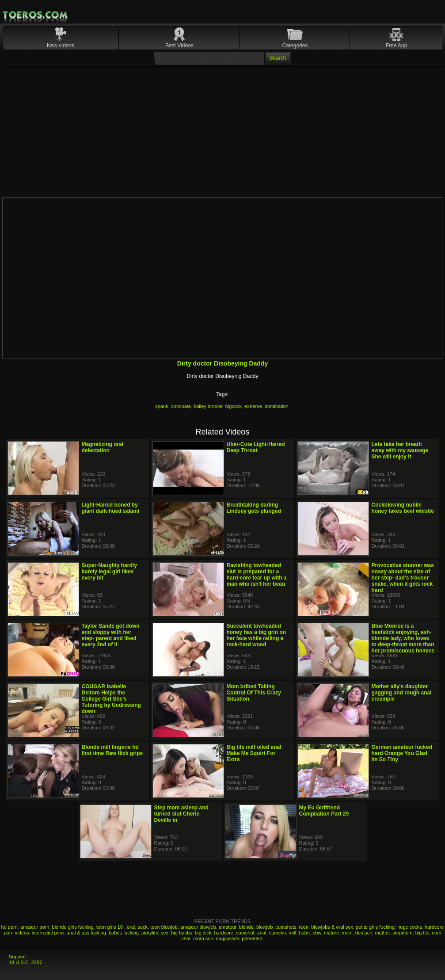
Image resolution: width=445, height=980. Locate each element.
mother (382, 933)
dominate (181, 406)
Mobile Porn (36, 15)
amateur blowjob (198, 927)
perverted (252, 938)
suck (143, 927)
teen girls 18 (110, 927)
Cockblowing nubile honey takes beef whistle (403, 508)
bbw (317, 933)
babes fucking (124, 933)
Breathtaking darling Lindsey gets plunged (254, 508)
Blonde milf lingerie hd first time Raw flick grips (112, 750)
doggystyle (228, 938)
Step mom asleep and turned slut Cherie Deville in (181, 814)
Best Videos (179, 46)
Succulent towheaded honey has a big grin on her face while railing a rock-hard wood (257, 635)
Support (17, 957)
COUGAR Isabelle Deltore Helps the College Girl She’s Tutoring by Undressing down (111, 699)
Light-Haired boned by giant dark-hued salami (111, 508)
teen (304, 927)
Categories (295, 46)
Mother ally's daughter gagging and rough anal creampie (402, 693)
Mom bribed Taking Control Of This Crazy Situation (254, 693)
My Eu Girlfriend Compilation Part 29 (324, 811)
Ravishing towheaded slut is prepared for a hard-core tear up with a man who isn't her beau (257, 575)
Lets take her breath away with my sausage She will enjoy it (400, 450)
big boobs (182, 933)
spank (162, 406)
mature (331, 933)
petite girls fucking (375, 927)
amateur (228, 927)
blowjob (264, 927)
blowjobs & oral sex (332, 927)
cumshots (286, 927)
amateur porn (35, 927)
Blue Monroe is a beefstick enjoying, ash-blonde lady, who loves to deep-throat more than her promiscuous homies (403, 638)
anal (262, 933)
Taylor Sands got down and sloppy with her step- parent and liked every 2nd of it (111, 635)
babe (304, 933)
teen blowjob (164, 927)
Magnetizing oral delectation (103, 447)
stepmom (402, 933)
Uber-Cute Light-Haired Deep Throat (256, 447)
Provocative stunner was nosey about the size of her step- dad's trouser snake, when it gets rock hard (403, 578)
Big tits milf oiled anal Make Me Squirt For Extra (254, 753)
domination (277, 406)
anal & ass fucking (86, 933)
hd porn (10, 927)
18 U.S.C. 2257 (25, 962)
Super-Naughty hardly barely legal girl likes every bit (109, 572)
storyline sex (155, 933)
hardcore (224, 933)
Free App (397, 46)
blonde (246, 927)
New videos (61, 46)
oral (131, 927)
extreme (253, 406)
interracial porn (48, 933)
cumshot (245, 933)
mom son (203, 938)
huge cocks (410, 927)
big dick (203, 933)
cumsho (278, 933)
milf (292, 933)
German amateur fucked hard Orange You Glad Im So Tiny (402, 753)
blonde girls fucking (73, 927)
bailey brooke (208, 406)
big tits (422, 933)
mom (347, 933)
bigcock (234, 406)
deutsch (364, 933)
